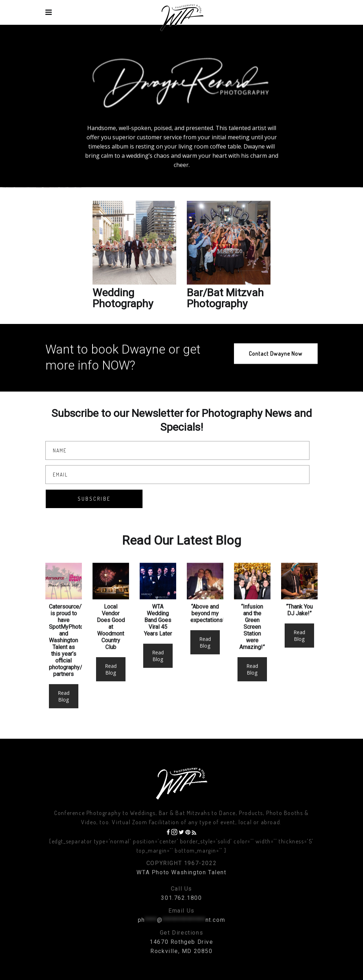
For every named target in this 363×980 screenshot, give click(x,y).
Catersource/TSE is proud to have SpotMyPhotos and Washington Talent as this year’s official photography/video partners (72, 655)
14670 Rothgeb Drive (181, 942)
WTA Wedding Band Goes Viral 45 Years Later (158, 635)
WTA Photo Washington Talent (181, 872)
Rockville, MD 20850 (181, 951)
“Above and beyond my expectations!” (208, 628)
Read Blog (64, 711)
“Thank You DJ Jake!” (299, 624)
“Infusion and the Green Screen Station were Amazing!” (252, 641)
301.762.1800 (181, 898)
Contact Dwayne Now (276, 359)
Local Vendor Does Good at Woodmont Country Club (111, 641)
